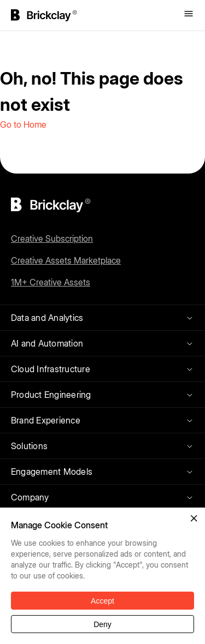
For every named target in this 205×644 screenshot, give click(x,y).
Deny (102, 624)
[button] (194, 518)
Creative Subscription (52, 238)
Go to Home (23, 124)
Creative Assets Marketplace (66, 260)
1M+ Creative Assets (51, 282)
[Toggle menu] (189, 14)
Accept (102, 601)
